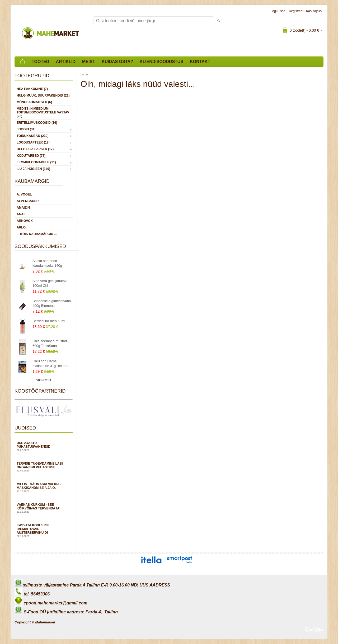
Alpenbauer (28, 201)
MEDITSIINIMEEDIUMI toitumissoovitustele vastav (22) (43, 112)
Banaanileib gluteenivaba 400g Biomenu (52, 303)
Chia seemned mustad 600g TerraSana (50, 343)
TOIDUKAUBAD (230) (32, 136)
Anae (21, 214)
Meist (89, 62)
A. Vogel (24, 194)
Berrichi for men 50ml (49, 321)
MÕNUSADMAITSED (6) (34, 102)
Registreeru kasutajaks (305, 11)
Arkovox (25, 221)
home (84, 74)
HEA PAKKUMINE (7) (32, 89)
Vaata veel (44, 380)
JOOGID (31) (26, 129)
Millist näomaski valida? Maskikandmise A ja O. (44, 487)
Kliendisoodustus (161, 62)
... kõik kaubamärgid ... (37, 234)
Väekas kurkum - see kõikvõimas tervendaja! (44, 508)
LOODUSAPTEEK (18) (33, 142)
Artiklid (66, 62)
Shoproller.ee (314, 629)
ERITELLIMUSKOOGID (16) (37, 123)
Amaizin (23, 208)
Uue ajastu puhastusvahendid (44, 446)
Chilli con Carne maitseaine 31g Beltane (50, 363)
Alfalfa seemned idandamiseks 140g (47, 263)
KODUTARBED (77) (31, 156)
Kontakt (200, 62)
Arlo (21, 227)
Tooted (40, 62)
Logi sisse (278, 11)
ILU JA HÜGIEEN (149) (33, 169)
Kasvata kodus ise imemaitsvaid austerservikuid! (44, 530)
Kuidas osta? (117, 62)
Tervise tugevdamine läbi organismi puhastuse (44, 467)
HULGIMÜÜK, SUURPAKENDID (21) (43, 96)
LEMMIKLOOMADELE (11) (36, 162)
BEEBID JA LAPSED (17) (35, 149)
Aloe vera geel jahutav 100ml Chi (50, 283)
